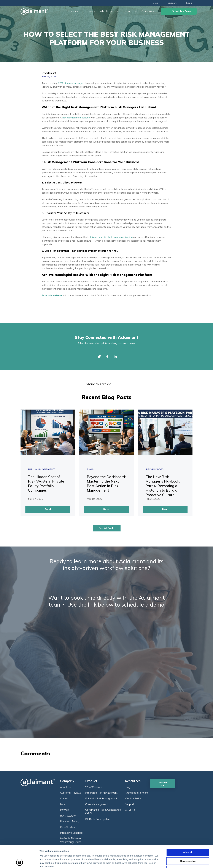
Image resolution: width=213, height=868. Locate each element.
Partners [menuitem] (65, 810)
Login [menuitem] (189, 3)
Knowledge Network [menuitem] (136, 793)
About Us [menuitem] (65, 787)
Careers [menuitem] (64, 799)
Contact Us (162, 784)
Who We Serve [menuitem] (94, 787)
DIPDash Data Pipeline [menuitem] (98, 819)
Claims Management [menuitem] (97, 804)
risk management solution (76, 118)
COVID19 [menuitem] (130, 810)
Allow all (188, 831)
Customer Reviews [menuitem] (71, 793)
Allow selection (188, 840)
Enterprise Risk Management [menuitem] (101, 799)
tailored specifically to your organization (111, 237)
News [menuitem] (63, 804)
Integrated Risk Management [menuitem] (101, 793)
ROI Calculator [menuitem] (68, 816)
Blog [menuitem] (156, 3)
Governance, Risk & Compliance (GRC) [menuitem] (103, 812)
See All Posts (107, 528)
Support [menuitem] (172, 3)
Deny (188, 849)
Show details (158, 862)
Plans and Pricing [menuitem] (70, 821)
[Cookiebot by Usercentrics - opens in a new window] (20, 862)
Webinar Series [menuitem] (133, 799)
